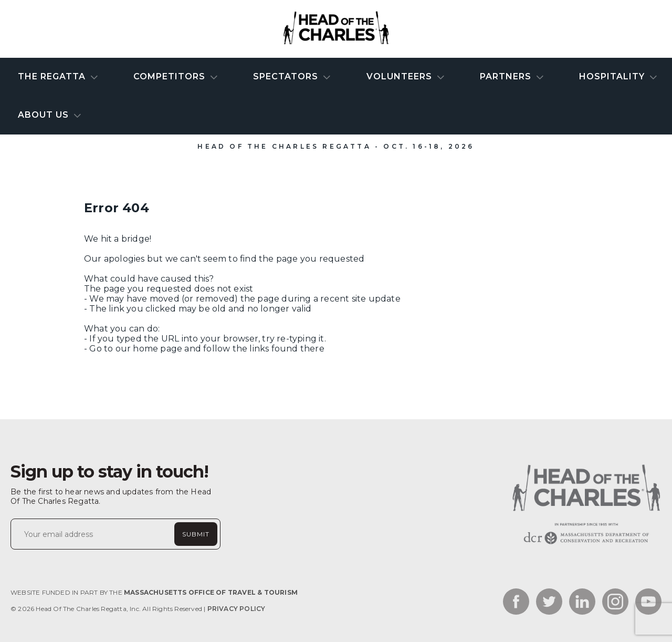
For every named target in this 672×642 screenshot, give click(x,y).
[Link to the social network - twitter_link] (549, 603)
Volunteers (401, 76)
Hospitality (613, 76)
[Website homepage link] (585, 544)
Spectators (287, 76)
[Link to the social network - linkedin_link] (582, 603)
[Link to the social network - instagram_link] (615, 603)
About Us (45, 115)
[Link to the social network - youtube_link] (648, 603)
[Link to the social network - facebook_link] (516, 603)
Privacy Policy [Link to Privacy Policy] (237, 609)
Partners (507, 76)
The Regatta (53, 76)
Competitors (171, 76)
